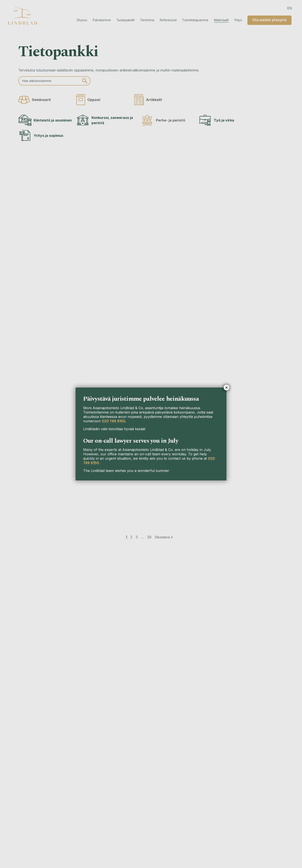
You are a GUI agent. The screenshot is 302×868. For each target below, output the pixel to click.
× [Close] (226, 388)
